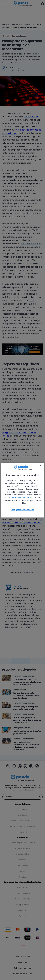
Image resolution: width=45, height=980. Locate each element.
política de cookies (20, 497)
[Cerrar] (41, 465)
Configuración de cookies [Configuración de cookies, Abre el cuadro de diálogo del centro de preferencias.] (22, 510)
